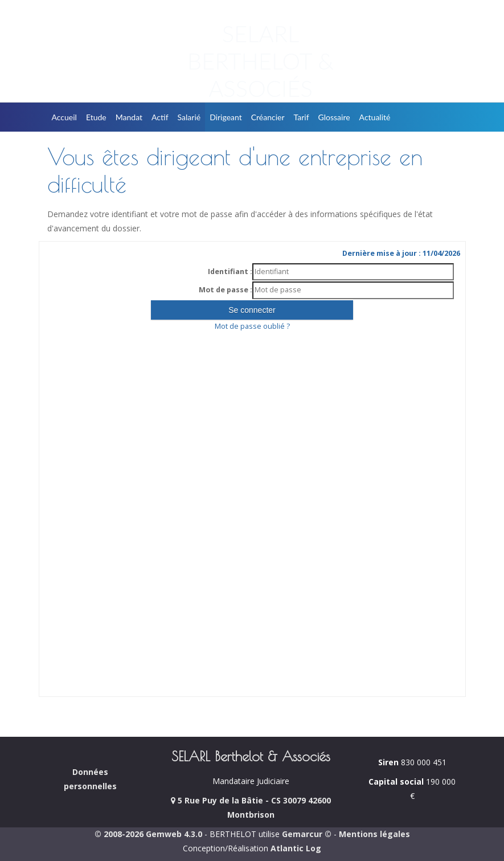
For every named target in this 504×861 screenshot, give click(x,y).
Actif (160, 117)
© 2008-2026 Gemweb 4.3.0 (148, 834)
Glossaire (334, 117)
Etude (96, 117)
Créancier (268, 117)
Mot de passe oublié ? (252, 326)
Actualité (375, 117)
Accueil (64, 117)
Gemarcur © (307, 834)
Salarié (189, 117)
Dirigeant (226, 117)
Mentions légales (374, 834)
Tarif (302, 117)
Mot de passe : (226, 290)
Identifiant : (230, 272)
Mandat (129, 117)
